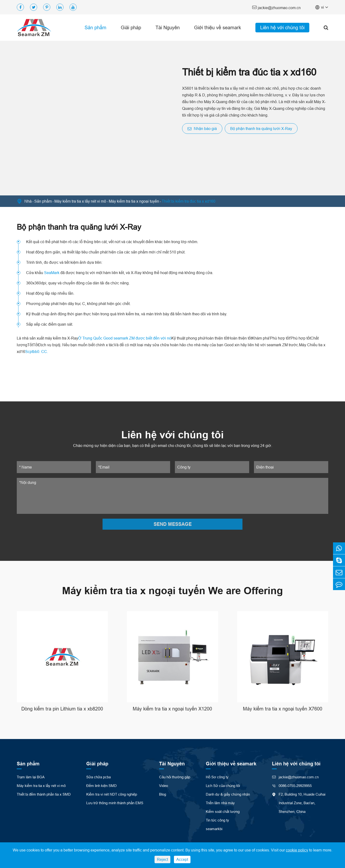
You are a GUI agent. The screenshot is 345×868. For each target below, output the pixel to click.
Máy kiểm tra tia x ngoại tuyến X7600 (283, 709)
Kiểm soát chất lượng (223, 812)
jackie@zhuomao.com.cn (276, 7)
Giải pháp (131, 27)
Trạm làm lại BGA (31, 777)
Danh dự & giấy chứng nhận (228, 794)
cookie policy (297, 850)
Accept (182, 859)
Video (164, 786)
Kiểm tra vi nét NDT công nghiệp (112, 794)
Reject (162, 859)
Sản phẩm (95, 27)
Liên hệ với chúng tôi (282, 27)
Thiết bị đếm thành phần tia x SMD (44, 794)
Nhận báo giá (202, 129)
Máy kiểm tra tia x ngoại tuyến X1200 (172, 709)
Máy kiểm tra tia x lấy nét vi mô (80, 201)
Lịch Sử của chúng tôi (223, 786)
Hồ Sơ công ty (217, 777)
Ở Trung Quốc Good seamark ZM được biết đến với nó (125, 338)
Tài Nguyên (168, 27)
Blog (163, 794)
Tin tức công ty (217, 820)
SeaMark (52, 273)
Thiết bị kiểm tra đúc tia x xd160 (189, 201)
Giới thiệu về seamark (218, 27)
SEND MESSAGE (173, 524)
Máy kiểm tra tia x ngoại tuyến (134, 201)
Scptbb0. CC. (37, 352)
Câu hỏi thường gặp (175, 777)
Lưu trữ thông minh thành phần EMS (115, 803)
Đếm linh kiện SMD (101, 786)
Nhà (28, 201)
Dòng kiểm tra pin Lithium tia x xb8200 (62, 709)
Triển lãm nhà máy (220, 803)
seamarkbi (214, 829)
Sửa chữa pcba (98, 777)
